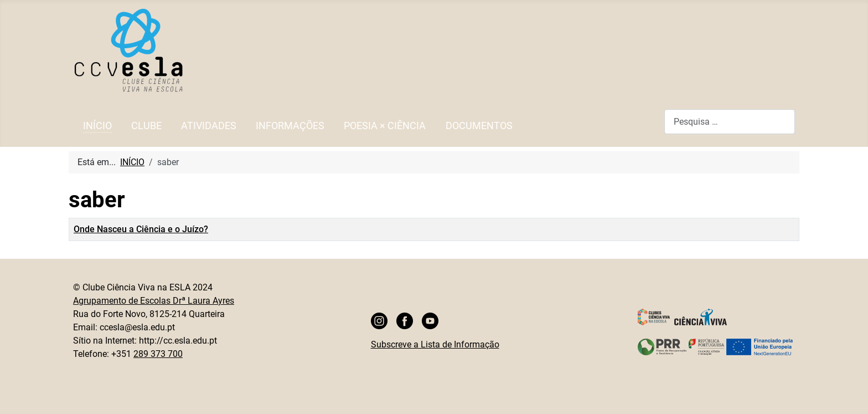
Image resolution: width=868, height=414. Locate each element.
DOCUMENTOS (479, 126)
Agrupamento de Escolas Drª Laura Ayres (154, 301)
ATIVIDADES (209, 126)
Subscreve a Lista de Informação (435, 344)
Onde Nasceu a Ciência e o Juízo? (141, 229)
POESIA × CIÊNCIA (385, 126)
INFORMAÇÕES (290, 126)
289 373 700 (158, 354)
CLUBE (146, 126)
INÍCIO (97, 126)
